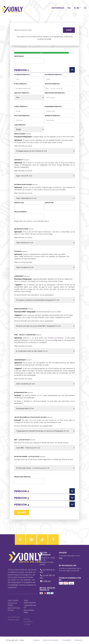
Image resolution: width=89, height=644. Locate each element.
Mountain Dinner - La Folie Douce (30, 457)
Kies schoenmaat (21, 212)
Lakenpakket (22, 276)
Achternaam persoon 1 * (54, 75)
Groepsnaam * (19, 56)
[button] (85, 8)
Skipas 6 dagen (23, 134)
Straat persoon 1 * (21, 107)
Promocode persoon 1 (23, 477)
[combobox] (47, 88)
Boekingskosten (24, 393)
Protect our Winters (56, 338)
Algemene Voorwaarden (51, 640)
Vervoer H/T (22, 160)
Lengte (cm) (49, 203)
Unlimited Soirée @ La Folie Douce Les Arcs (33, 417)
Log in (69, 30)
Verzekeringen (23, 360)
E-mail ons (45, 581)
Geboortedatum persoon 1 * (55, 93)
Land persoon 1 (20, 125)
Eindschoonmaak (24, 309)
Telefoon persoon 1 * (53, 84)
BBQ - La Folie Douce (25, 440)
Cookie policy (79, 640)
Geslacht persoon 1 (22, 93)
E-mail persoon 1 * (21, 84)
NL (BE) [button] (77, 8)
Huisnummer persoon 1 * (54, 107)
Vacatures (36, 640)
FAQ (69, 8)
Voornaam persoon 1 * (22, 75)
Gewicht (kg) (19, 203)
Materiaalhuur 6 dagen (26, 185)
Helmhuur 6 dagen (24, 229)
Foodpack (21, 251)
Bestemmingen (58, 8)
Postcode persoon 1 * (22, 116)
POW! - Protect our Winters (28, 335)
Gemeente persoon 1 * (53, 116)
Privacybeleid (66, 640)
